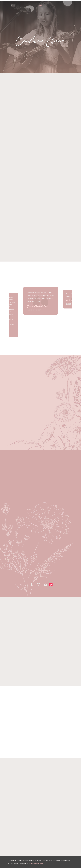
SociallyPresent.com (36, 863)
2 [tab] (36, 351)
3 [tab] (40, 351)
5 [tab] (49, 351)
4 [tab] (45, 351)
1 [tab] (32, 351)
